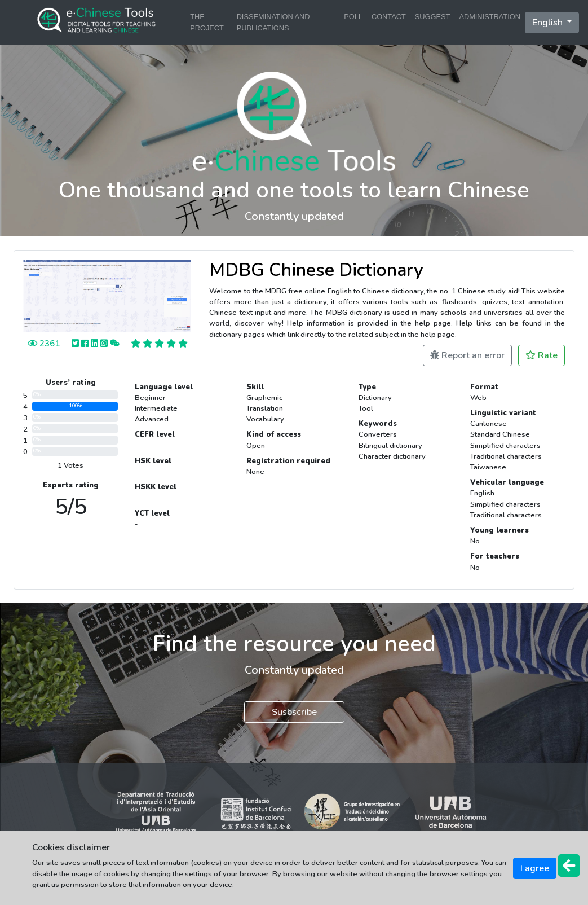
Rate (541, 355)
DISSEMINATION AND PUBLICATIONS (273, 22)
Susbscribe (294, 712)
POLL (353, 17)
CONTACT (389, 17)
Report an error (467, 355)
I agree (535, 868)
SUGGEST (433, 17)
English (549, 23)
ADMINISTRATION (490, 17)
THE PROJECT (207, 22)
